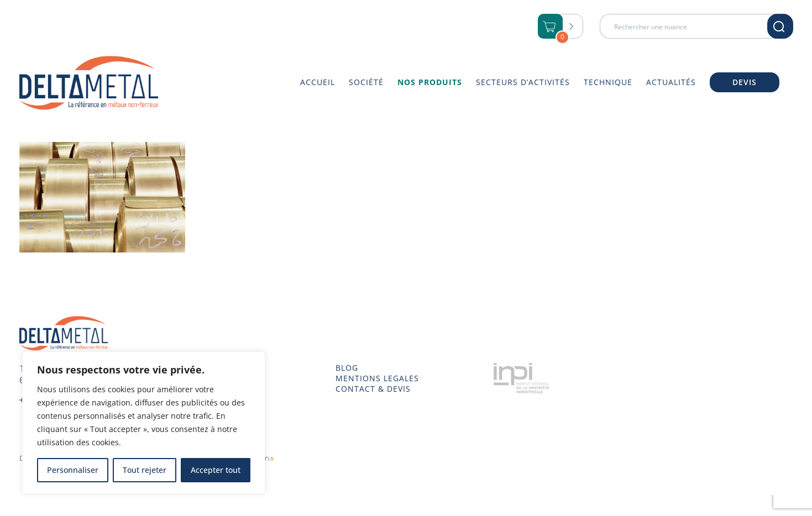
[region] (144, 423)
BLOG (347, 368)
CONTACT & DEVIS (373, 389)
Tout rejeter (145, 470)
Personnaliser (73, 470)
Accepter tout (216, 470)
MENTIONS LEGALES (377, 378)
